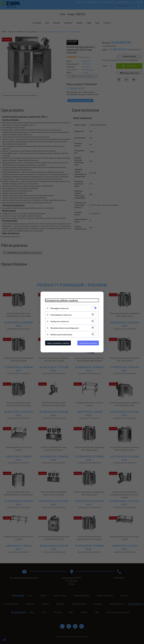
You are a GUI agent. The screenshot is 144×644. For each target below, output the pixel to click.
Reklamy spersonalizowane (61, 334)
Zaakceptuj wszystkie (88, 343)
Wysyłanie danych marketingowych (65, 328)
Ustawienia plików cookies (62, 300)
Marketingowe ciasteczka (61, 315)
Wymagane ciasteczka (59, 308)
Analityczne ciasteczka (60, 321)
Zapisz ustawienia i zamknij (58, 343)
